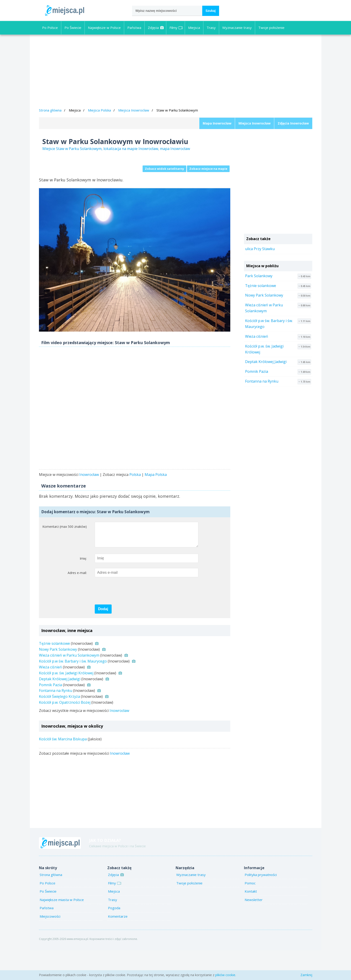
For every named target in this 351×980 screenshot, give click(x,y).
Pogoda (114, 937)
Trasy (211, 28)
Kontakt (251, 921)
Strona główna (50, 110)
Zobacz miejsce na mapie (208, 169)
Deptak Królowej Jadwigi (60, 708)
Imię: (83, 588)
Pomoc (250, 913)
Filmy (176, 28)
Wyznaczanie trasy (237, 28)
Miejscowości (50, 946)
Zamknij (306, 975)
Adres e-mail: (77, 602)
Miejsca (194, 28)
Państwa (134, 28)
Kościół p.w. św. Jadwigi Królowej (66, 703)
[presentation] (129, 621)
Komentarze (118, 946)
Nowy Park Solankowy (58, 679)
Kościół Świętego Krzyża (59, 726)
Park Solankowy (259, 276)
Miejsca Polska (99, 110)
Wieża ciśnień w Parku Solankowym (69, 685)
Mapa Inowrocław (217, 123)
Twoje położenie (271, 28)
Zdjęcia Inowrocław (293, 123)
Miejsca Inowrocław (134, 110)
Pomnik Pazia (50, 714)
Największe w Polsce (104, 28)
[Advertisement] (176, 72)
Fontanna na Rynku (56, 720)
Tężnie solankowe (54, 673)
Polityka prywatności (261, 904)
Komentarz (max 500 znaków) (65, 552)
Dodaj (103, 639)
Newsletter (254, 929)
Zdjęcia (156, 28)
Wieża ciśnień (50, 697)
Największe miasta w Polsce (62, 929)
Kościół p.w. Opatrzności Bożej (65, 732)
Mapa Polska (156, 500)
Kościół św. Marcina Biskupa (63, 769)
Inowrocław (89, 500)
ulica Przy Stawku (260, 249)
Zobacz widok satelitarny (164, 169)
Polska (135, 500)
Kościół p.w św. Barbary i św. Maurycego (73, 691)
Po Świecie (73, 28)
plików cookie (225, 975)
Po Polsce (50, 28)
